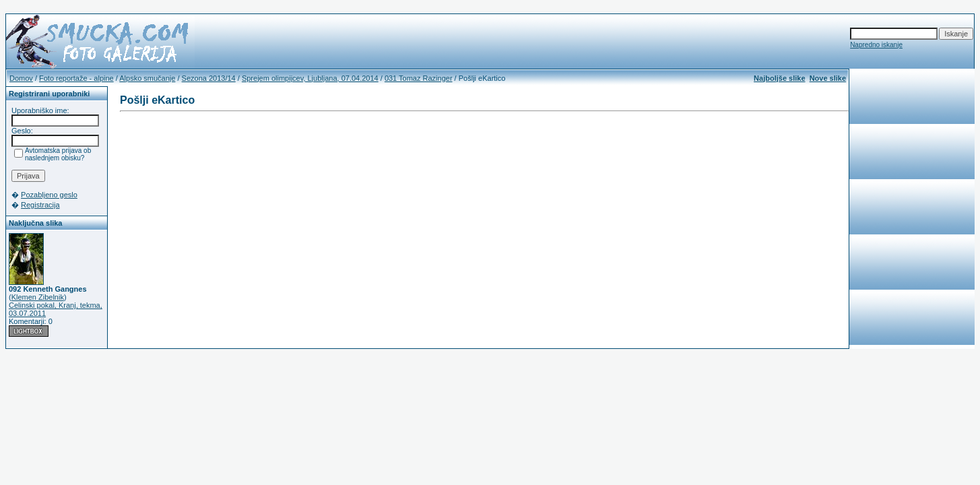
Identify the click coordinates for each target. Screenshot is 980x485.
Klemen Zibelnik (38, 297)
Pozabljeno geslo (49, 195)
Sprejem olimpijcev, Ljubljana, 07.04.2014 (310, 78)
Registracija (40, 205)
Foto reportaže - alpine (76, 78)
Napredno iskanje (876, 45)
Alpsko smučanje (147, 78)
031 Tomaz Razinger (419, 78)
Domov (21, 78)
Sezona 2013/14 (209, 78)
